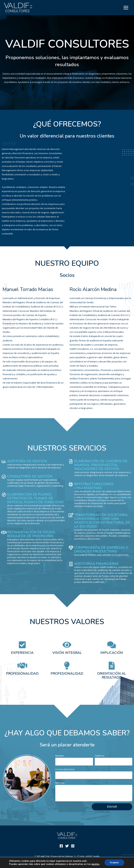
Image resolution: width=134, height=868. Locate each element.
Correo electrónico (65, 769)
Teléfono (100, 756)
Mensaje (60, 783)
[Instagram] (73, 846)
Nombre (60, 756)
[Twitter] (67, 846)
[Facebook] (61, 846)
